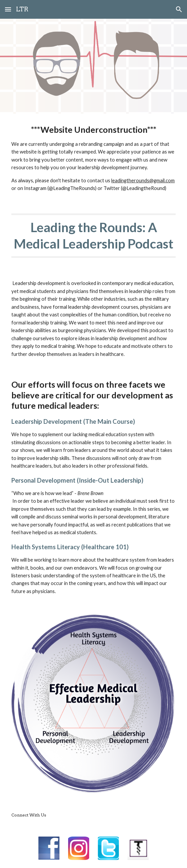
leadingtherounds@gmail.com (143, 180)
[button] (8, 9)
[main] (93, 158)
